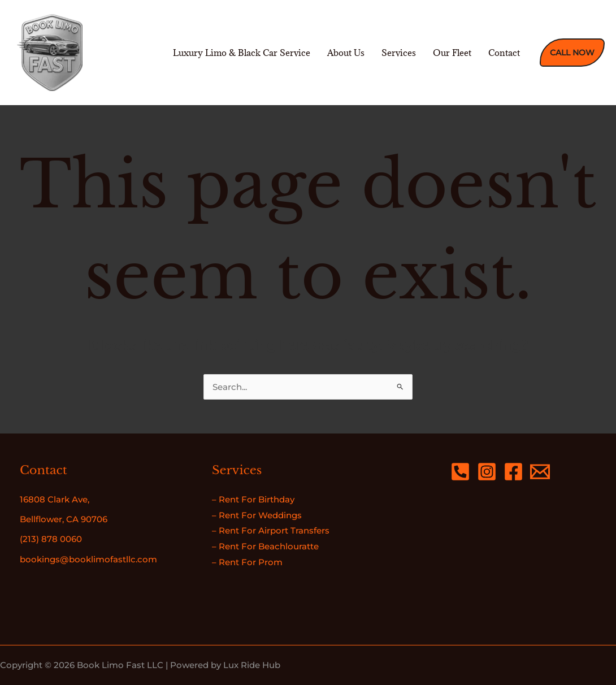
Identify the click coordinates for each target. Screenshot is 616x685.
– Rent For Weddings (257, 515)
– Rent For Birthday (253, 499)
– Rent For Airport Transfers (271, 530)
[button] (572, 53)
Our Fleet (452, 53)
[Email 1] (540, 472)
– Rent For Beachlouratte (265, 546)
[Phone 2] (460, 472)
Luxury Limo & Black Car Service (242, 53)
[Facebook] (513, 472)
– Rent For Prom (247, 562)
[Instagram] (487, 472)
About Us (346, 53)
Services (399, 53)
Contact (504, 53)
